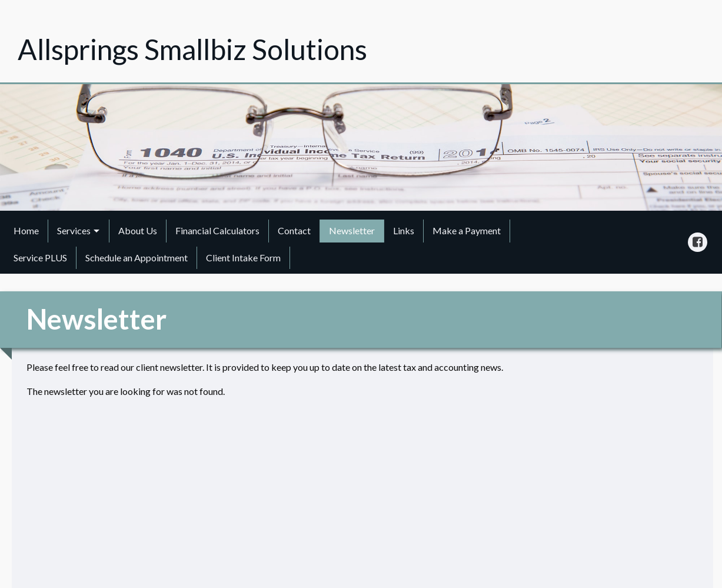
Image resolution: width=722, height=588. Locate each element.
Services (74, 230)
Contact (294, 230)
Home (26, 230)
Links (404, 230)
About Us (138, 230)
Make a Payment (467, 230)
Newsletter (352, 230)
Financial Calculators (217, 230)
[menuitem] (26, 231)
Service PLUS (40, 258)
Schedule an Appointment (137, 258)
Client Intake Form (243, 258)
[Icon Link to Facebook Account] (698, 242)
